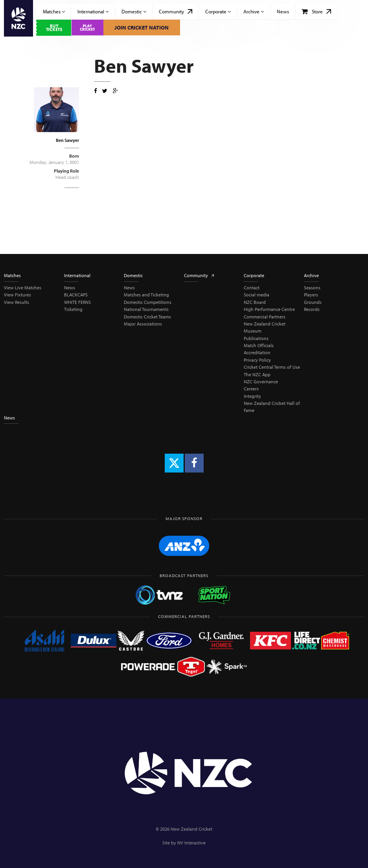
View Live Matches (23, 288)
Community (176, 11)
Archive (254, 11)
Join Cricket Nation (142, 28)
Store (316, 11)
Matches (54, 11)
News (283, 11)
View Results (17, 302)
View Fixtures (17, 295)
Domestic (134, 11)
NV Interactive (191, 843)
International (93, 11)
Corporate (218, 11)
